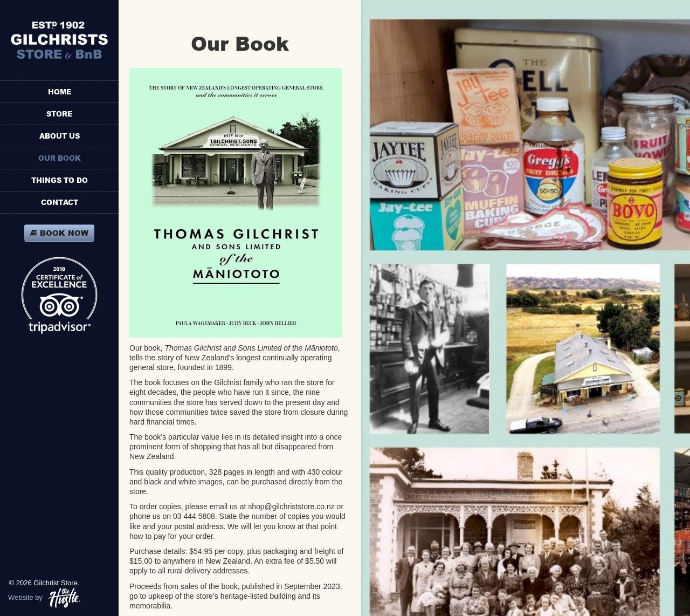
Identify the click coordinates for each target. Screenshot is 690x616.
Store (59, 114)
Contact (60, 202)
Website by (44, 598)
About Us (60, 136)
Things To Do (60, 180)
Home (60, 92)
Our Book (60, 158)
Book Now (59, 233)
